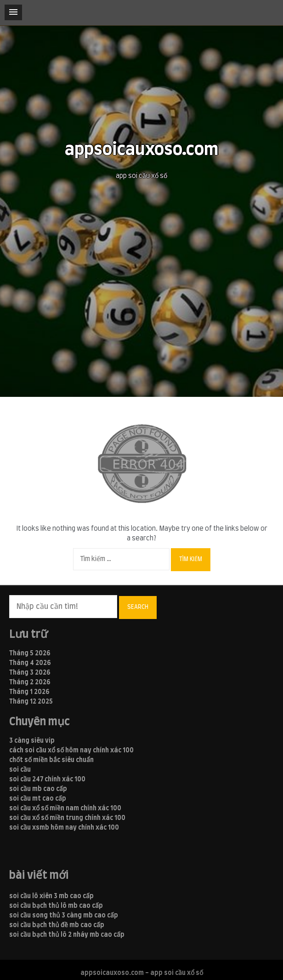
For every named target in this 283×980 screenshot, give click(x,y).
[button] (13, 12)
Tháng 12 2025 (31, 702)
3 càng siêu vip (32, 741)
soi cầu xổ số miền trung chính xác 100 (67, 818)
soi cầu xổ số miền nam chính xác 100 (65, 808)
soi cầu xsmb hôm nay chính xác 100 (64, 828)
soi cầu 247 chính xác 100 (47, 779)
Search (138, 607)
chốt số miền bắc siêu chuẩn (51, 760)
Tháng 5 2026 (30, 653)
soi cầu (20, 770)
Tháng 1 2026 (29, 692)
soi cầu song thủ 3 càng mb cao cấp (64, 916)
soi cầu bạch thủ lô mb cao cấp (56, 906)
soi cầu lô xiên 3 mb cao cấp (51, 896)
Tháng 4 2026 (30, 663)
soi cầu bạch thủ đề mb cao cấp (57, 925)
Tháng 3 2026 (30, 673)
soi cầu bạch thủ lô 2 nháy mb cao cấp (67, 935)
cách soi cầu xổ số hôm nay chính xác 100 (71, 751)
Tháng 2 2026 (30, 682)
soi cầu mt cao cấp (38, 799)
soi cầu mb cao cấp (38, 789)
